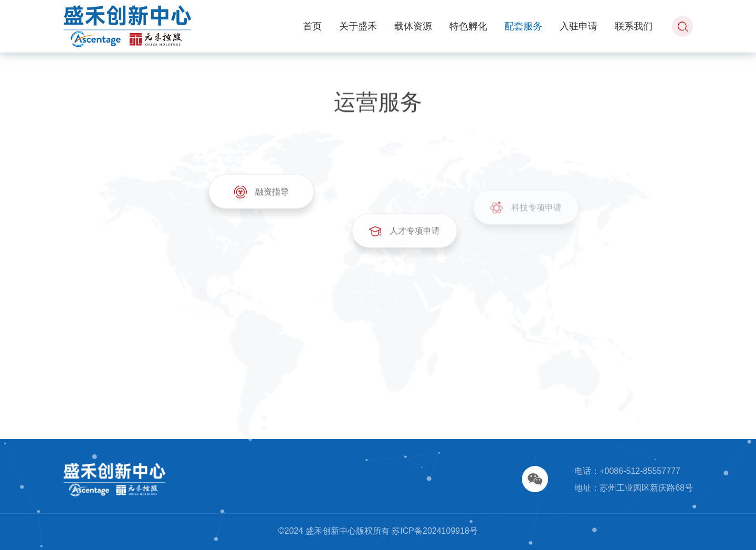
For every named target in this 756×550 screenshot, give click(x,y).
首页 (312, 26)
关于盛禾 (358, 26)
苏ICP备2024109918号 (435, 531)
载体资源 (413, 26)
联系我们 (634, 26)
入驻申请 (579, 26)
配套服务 (523, 26)
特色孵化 (468, 26)
